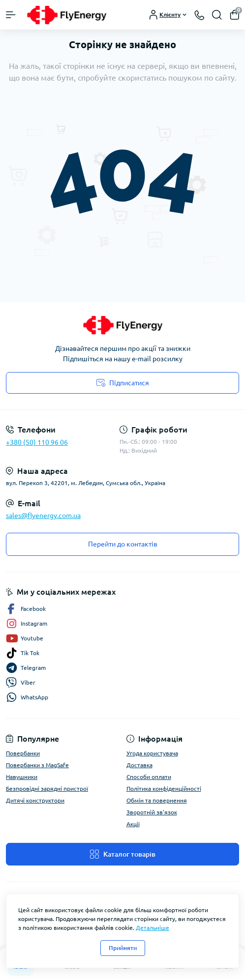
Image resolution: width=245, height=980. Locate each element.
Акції (133, 824)
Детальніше (153, 928)
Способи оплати (149, 777)
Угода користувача (152, 753)
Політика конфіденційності (164, 789)
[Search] (217, 15)
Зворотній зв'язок (152, 812)
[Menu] (11, 15)
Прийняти (123, 948)
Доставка (139, 765)
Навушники (22, 777)
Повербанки (23, 753)
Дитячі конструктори (35, 800)
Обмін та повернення (157, 800)
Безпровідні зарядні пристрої (47, 789)
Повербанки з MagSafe (37, 765)
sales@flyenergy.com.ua (43, 516)
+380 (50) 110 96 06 (37, 442)
